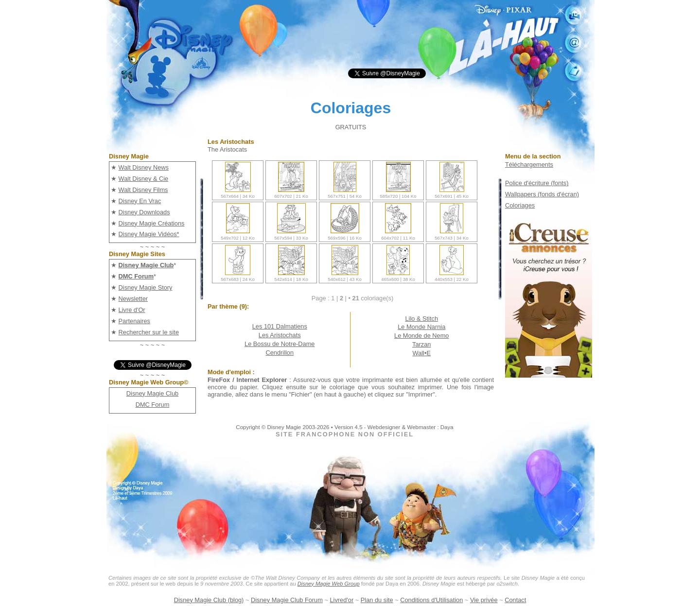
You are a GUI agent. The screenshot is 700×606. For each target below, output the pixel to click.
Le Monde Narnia (421, 327)
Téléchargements (529, 164)
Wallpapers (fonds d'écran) (542, 194)
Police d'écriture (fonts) (537, 183)
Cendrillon (280, 353)
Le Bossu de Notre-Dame (280, 344)
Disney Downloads (144, 212)
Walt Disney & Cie (144, 179)
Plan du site (377, 600)
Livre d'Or (132, 310)
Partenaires (134, 321)
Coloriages (520, 205)
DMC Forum (153, 405)
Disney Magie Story (146, 287)
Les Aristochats (280, 335)
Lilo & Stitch (421, 319)
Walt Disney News (144, 167)
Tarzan (421, 344)
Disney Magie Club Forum (287, 600)
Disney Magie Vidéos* (149, 234)
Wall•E (422, 353)
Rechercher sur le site (149, 332)
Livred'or (342, 600)
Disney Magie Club (152, 393)
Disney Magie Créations (152, 223)
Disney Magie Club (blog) (209, 600)
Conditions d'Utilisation (431, 600)
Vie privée (484, 600)
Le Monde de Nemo (421, 336)
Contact (515, 600)
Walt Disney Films (143, 190)
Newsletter (133, 299)
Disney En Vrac (140, 201)
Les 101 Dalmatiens (280, 326)
